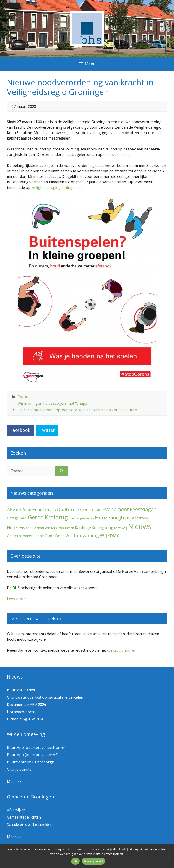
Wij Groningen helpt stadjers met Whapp (53, 403)
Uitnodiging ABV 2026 (26, 719)
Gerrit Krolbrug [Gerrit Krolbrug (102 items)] (48, 517)
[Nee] (168, 856)
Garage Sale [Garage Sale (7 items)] (17, 518)
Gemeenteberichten (24, 817)
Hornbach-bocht (21, 712)
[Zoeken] (62, 471)
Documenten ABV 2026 (26, 705)
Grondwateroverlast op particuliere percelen (45, 697)
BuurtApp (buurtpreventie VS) (33, 755)
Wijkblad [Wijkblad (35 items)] (110, 535)
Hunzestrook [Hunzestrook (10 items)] (137, 518)
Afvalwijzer (16, 810)
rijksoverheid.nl (116, 155)
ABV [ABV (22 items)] (11, 509)
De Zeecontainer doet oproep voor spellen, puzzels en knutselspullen (77, 410)
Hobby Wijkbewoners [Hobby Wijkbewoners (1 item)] (81, 518)
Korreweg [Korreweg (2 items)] (121, 528)
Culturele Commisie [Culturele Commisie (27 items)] (80, 509)
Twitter (47, 430)
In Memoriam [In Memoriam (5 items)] (40, 528)
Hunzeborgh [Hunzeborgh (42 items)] (110, 517)
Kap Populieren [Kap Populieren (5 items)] (62, 528)
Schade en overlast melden (30, 824)
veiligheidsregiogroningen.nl (56, 187)
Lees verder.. (18, 599)
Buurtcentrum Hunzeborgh (30, 762)
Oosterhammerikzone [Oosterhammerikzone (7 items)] (25, 536)
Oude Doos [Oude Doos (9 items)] (55, 536)
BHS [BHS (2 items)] (19, 510)
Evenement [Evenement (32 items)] (116, 509)
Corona (24, 397)
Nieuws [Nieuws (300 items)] (140, 526)
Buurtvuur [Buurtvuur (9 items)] (32, 510)
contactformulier (121, 650)
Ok (75, 861)
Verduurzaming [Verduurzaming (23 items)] (82, 535)
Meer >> (14, 782)
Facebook (20, 430)
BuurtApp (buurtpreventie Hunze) (36, 747)
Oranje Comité (19, 769)
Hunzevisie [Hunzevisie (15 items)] (18, 527)
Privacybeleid (94, 861)
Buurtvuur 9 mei (21, 690)
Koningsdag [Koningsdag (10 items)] (103, 527)
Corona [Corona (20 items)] (50, 509)
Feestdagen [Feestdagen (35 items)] (143, 509)
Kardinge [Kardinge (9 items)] (83, 527)
